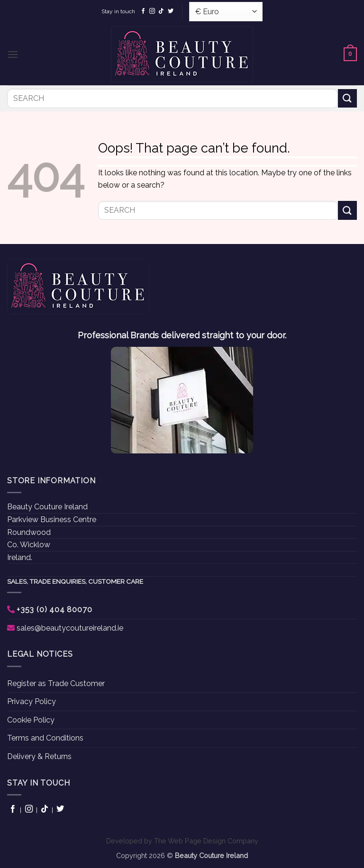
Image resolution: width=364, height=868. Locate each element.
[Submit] (347, 98)
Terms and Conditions (45, 738)
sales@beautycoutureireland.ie (70, 628)
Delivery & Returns (39, 756)
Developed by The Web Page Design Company (182, 841)
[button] (13, 54)
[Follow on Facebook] (143, 11)
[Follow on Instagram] (152, 11)
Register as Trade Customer (56, 683)
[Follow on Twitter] (171, 11)
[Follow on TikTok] (161, 11)
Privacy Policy (32, 701)
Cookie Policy (31, 720)
